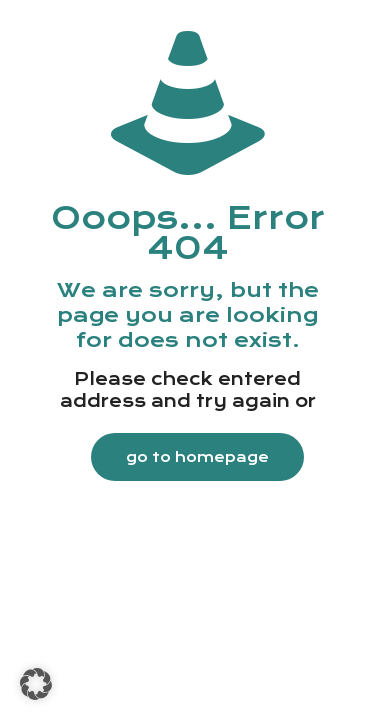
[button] (36, 684)
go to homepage (197, 457)
